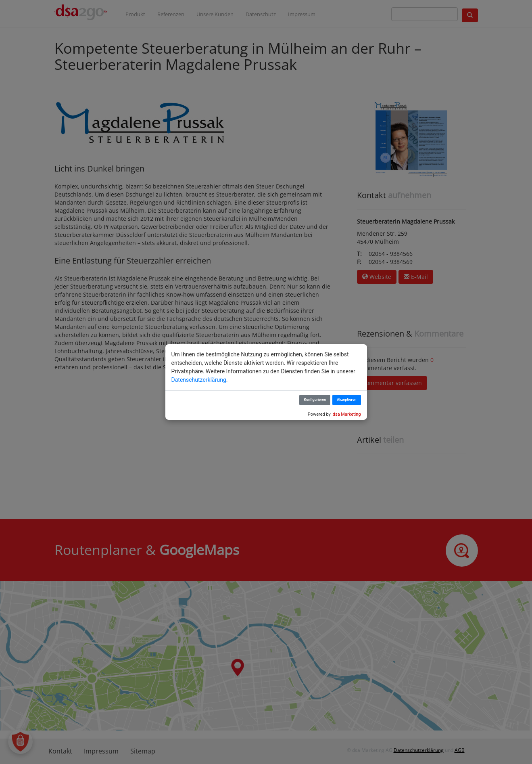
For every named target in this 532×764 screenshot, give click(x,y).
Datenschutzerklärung (199, 380)
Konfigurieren (315, 400)
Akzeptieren (346, 400)
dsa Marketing (347, 414)
